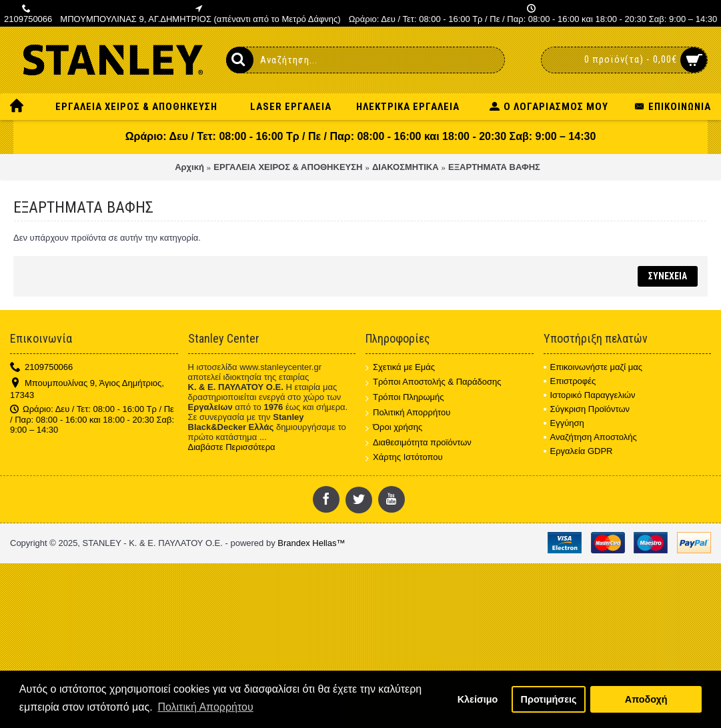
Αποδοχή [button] (646, 699)
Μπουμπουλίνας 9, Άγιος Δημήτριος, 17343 (87, 389)
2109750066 (41, 368)
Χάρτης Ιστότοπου (404, 458)
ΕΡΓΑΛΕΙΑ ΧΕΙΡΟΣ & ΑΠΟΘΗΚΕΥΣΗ (288, 167)
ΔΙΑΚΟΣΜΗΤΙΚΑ (406, 167)
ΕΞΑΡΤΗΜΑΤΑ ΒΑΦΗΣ (494, 167)
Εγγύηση (564, 423)
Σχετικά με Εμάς (400, 368)
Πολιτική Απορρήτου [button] (205, 707)
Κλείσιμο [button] (478, 699)
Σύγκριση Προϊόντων (587, 409)
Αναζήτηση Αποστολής (590, 437)
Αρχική (189, 167)
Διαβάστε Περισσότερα (232, 447)
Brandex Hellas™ (311, 543)
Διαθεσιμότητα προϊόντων (419, 443)
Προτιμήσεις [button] (549, 699)
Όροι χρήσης (394, 428)
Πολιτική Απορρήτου (408, 413)
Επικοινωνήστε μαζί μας (593, 367)
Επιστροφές (570, 381)
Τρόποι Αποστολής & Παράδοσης (434, 382)
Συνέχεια (668, 276)
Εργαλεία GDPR (578, 451)
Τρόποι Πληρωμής (405, 398)
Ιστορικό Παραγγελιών (590, 395)
